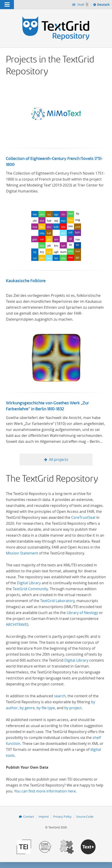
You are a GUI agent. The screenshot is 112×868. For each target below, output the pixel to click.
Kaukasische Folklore (26, 281)
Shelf (83, 4)
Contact (29, 817)
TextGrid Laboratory (57, 601)
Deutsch (104, 5)
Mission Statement (22, 553)
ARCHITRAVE (17, 625)
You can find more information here (45, 791)
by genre (27, 708)
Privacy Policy (62, 817)
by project (73, 708)
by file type (46, 708)
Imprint (44, 817)
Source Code (85, 817)
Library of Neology (82, 613)
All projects (59, 460)
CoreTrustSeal (83, 517)
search (60, 696)
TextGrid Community (30, 589)
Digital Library (29, 583)
